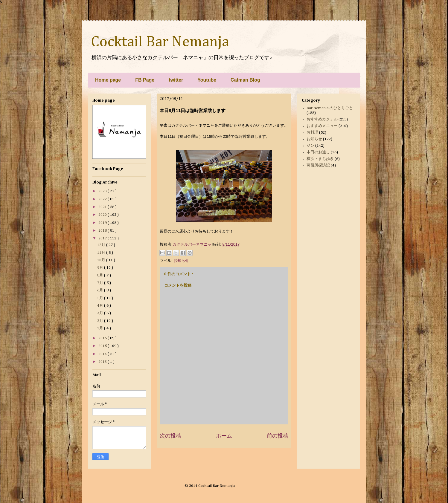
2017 (103, 238)
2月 (101, 321)
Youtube (207, 80)
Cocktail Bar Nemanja (160, 42)
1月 (101, 328)
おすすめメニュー (322, 126)
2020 (103, 215)
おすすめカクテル (322, 119)
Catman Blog (245, 80)
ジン (310, 146)
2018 (103, 231)
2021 (103, 207)
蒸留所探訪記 (318, 165)
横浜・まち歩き (320, 159)
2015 (103, 346)
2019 (103, 223)
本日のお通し (318, 152)
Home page (108, 80)
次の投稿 (170, 436)
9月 (101, 268)
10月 (102, 260)
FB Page (145, 80)
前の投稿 (278, 436)
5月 (101, 298)
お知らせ (181, 260)
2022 (103, 199)
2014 (103, 354)
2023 (103, 191)
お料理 (312, 133)
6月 (101, 290)
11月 (102, 253)
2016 (103, 338)
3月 (101, 313)
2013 (103, 362)
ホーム (224, 436)
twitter (176, 80)
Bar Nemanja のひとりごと (330, 108)
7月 (101, 283)
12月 (102, 245)
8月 (101, 275)
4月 (101, 306)
